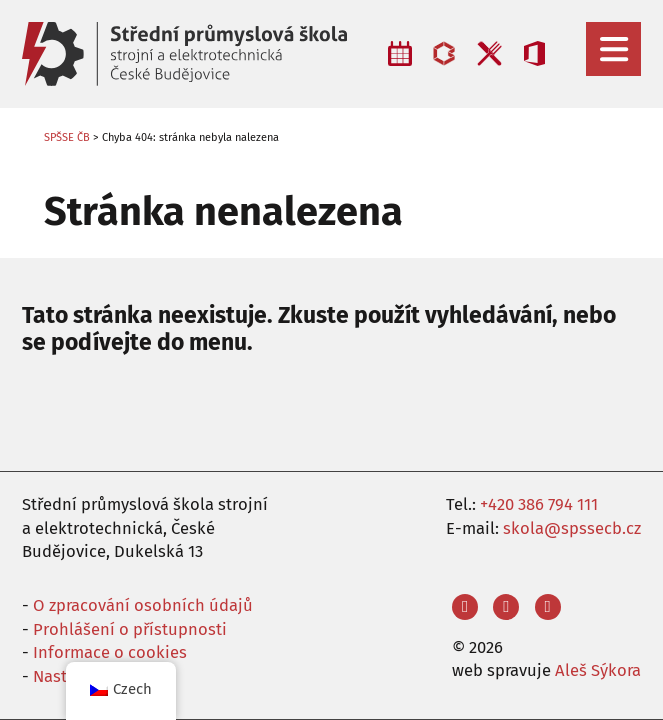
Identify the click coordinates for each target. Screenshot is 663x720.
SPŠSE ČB (67, 137)
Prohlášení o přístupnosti (130, 629)
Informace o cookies (110, 652)
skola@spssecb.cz (572, 528)
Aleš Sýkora (598, 670)
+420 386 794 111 (539, 504)
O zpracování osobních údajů (143, 605)
